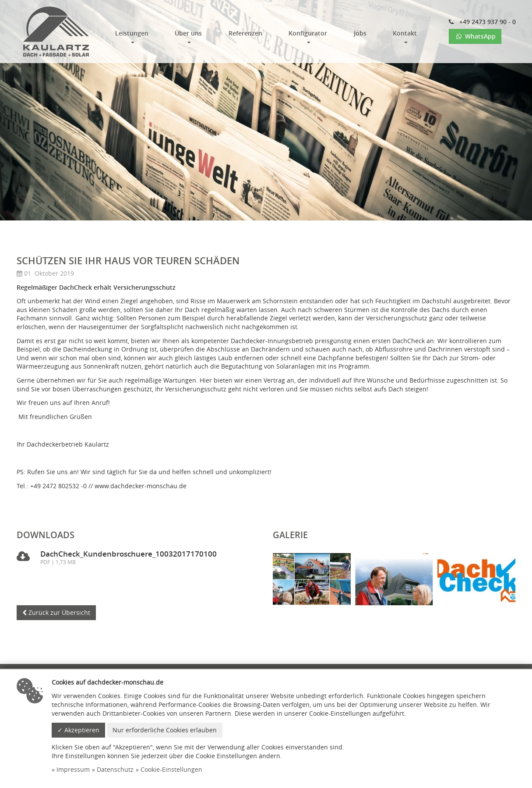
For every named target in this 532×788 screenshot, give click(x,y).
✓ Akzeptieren (78, 730)
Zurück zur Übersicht (56, 612)
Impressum (73, 769)
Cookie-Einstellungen (171, 769)
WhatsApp (475, 36)
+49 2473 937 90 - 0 (482, 22)
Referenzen (245, 33)
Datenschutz (115, 769)
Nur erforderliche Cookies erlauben (165, 730)
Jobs (360, 33)
